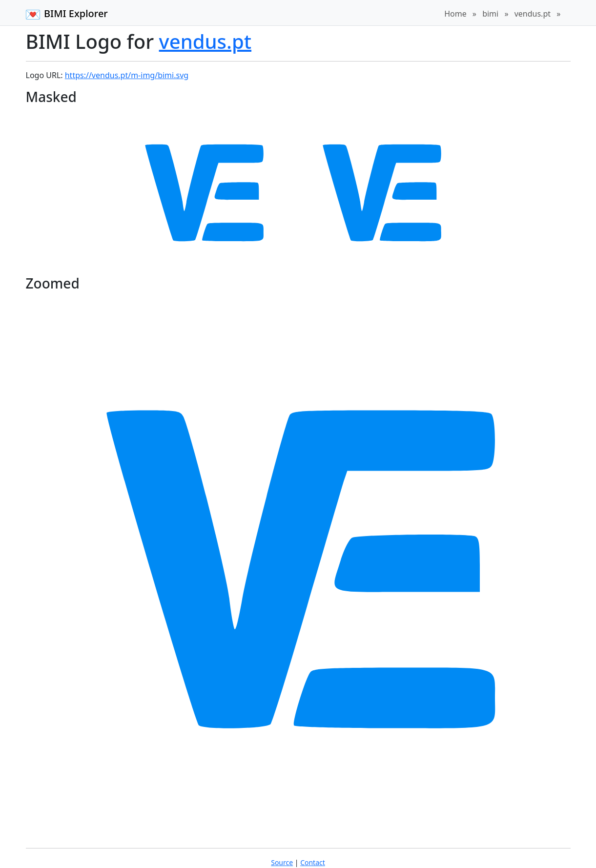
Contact (313, 862)
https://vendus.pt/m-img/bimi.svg (127, 75)
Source (282, 862)
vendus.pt (533, 14)
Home (455, 14)
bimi (490, 14)
